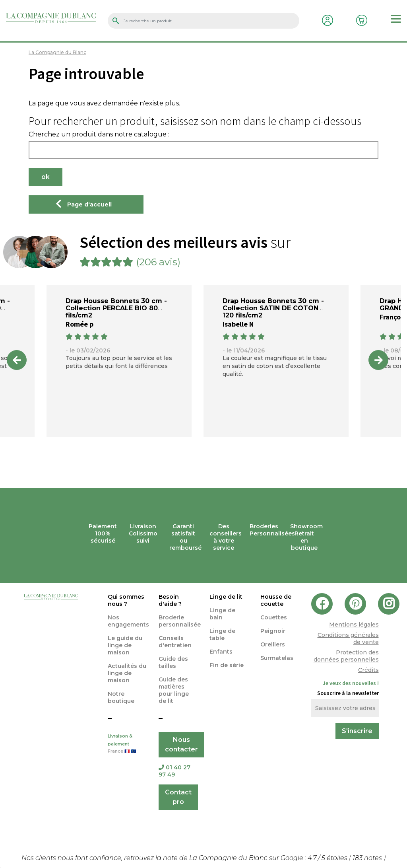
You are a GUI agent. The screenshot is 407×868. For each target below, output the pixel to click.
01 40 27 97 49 (174, 771)
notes (368, 858)
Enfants (221, 652)
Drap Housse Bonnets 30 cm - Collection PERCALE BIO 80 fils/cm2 (116, 308)
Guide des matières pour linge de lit (174, 690)
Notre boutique (121, 697)
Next (378, 360)
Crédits (368, 670)
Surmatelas (277, 658)
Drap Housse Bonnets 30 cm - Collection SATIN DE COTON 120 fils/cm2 (273, 308)
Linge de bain (222, 614)
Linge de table (222, 634)
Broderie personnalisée (180, 621)
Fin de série (227, 665)
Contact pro (178, 797)
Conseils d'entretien (175, 642)
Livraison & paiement (127, 744)
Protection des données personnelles (346, 656)
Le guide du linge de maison (125, 645)
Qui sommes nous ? (126, 600)
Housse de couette (276, 600)
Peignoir (273, 631)
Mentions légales (354, 625)
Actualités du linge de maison (127, 673)
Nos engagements (128, 621)
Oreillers (273, 644)
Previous (17, 360)
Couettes (274, 617)
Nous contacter (181, 744)
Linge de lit (226, 597)
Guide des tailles (173, 662)
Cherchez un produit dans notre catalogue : (99, 134)
